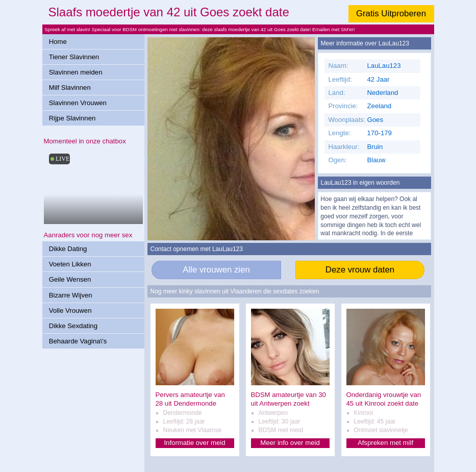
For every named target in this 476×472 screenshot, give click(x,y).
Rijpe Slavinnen (72, 118)
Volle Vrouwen (70, 310)
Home (58, 42)
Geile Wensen (70, 279)
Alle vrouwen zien (216, 270)
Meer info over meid (290, 443)
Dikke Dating (68, 249)
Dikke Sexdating (73, 326)
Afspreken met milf (385, 443)
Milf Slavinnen (70, 88)
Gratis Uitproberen (391, 14)
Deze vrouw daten (360, 270)
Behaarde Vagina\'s (78, 341)
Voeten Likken (70, 264)
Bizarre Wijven (71, 295)
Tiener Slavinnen (74, 57)
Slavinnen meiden (76, 72)
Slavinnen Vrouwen (78, 103)
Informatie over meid (194, 443)
